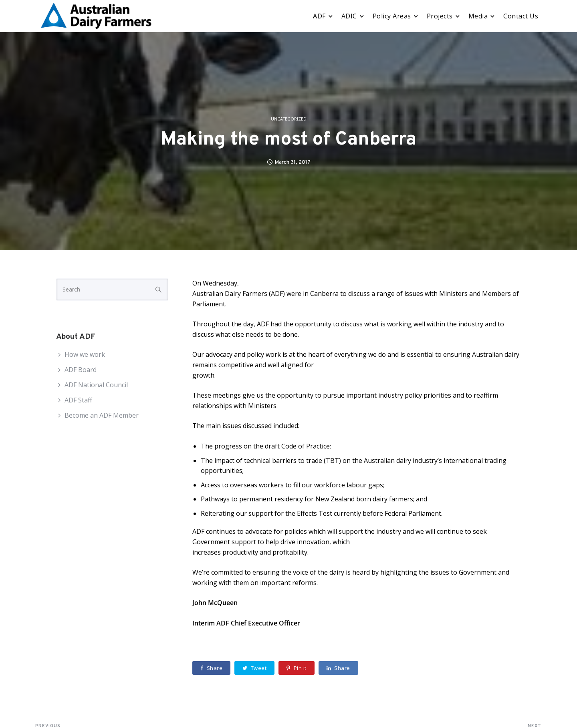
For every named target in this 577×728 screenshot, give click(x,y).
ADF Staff (78, 400)
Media (478, 16)
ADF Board (81, 370)
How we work (85, 354)
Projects (440, 16)
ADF (319, 16)
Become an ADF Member (102, 415)
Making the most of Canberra (288, 140)
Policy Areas (392, 16)
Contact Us (521, 16)
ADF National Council (96, 385)
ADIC (349, 16)
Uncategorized (289, 119)
